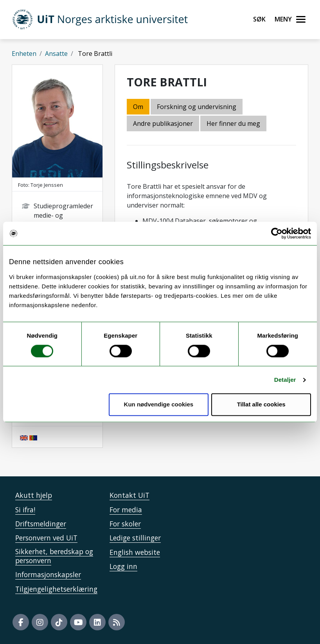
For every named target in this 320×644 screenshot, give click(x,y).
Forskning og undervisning (197, 107)
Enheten (24, 54)
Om (138, 107)
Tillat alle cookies (261, 405)
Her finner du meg (233, 123)
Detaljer (285, 380)
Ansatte (56, 54)
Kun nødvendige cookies (159, 405)
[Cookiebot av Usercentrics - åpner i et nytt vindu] (277, 233)
